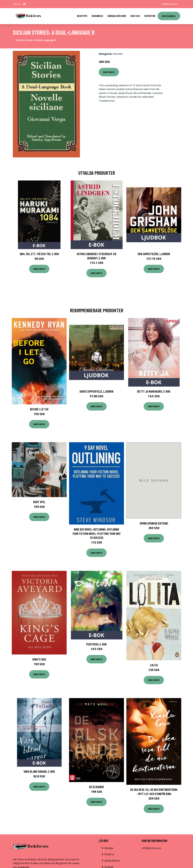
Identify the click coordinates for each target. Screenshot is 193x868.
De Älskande (97, 787)
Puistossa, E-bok (96, 644)
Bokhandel (169, 16)
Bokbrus (97, 16)
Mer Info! (109, 72)
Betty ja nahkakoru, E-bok (154, 391)
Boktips (82, 16)
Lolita (154, 665)
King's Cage (39, 659)
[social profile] (24, 4)
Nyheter (150, 16)
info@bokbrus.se (170, 4)
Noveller (118, 54)
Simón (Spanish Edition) (154, 523)
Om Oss (135, 16)
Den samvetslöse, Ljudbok (154, 254)
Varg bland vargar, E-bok (39, 771)
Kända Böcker (117, 16)
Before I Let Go (39, 409)
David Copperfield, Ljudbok (97, 391)
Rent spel (39, 502)
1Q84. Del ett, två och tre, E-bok (39, 254)
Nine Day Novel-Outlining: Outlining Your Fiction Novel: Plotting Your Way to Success (96, 533)
